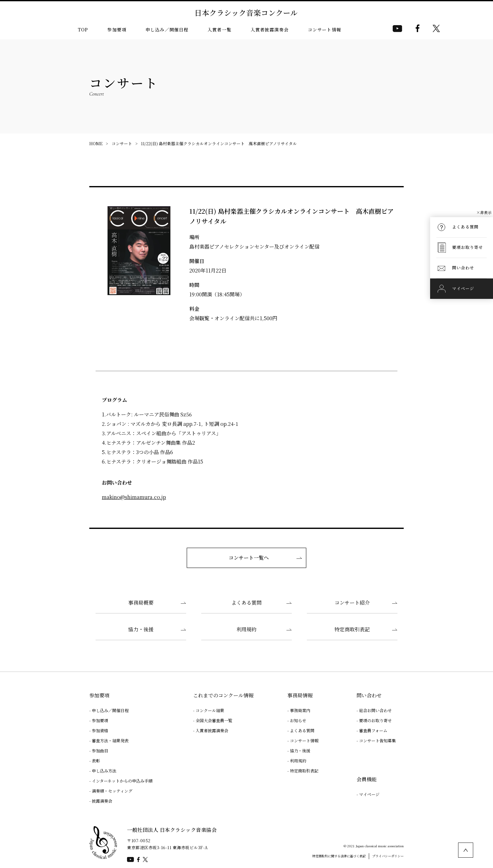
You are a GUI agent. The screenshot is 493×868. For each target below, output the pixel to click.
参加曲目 (100, 751)
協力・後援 (141, 629)
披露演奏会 (102, 801)
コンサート (122, 143)
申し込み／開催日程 (167, 30)
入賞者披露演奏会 (270, 30)
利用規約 (246, 629)
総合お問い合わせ (375, 710)
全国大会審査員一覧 (214, 720)
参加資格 (100, 731)
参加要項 (117, 30)
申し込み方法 (104, 771)
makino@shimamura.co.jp (134, 497)
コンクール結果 (210, 710)
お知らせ (298, 720)
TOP (83, 30)
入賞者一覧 (219, 30)
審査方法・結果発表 (110, 741)
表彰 (96, 761)
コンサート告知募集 (377, 741)
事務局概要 (141, 603)
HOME (96, 143)
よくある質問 (246, 603)
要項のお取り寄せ (375, 720)
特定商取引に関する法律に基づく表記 (339, 856)
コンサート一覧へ (249, 558)
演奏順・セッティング (112, 791)
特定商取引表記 (352, 629)
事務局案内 (300, 710)
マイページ (369, 794)
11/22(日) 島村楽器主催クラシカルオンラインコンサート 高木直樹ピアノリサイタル (219, 143)
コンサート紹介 (352, 603)
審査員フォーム (373, 731)
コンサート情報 (324, 30)
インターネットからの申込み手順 (122, 781)
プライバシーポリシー (388, 856)
